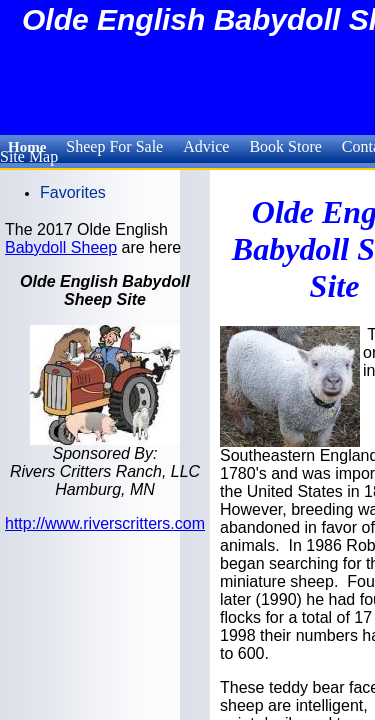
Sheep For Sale (114, 146)
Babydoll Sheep (61, 247)
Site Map (29, 156)
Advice (206, 146)
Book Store (285, 146)
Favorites (73, 192)
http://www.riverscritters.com (105, 523)
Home (27, 147)
